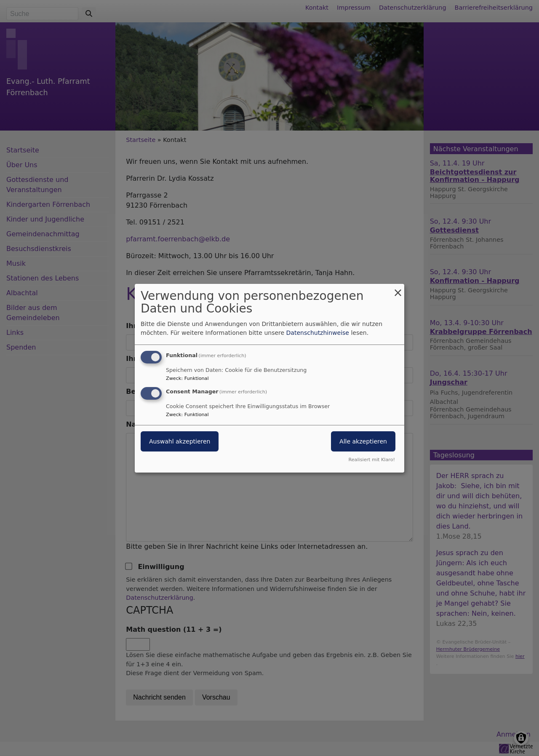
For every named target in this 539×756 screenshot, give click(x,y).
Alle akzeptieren (363, 441)
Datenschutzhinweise (318, 333)
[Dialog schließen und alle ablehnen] (398, 289)
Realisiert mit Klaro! (372, 460)
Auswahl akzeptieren (180, 441)
